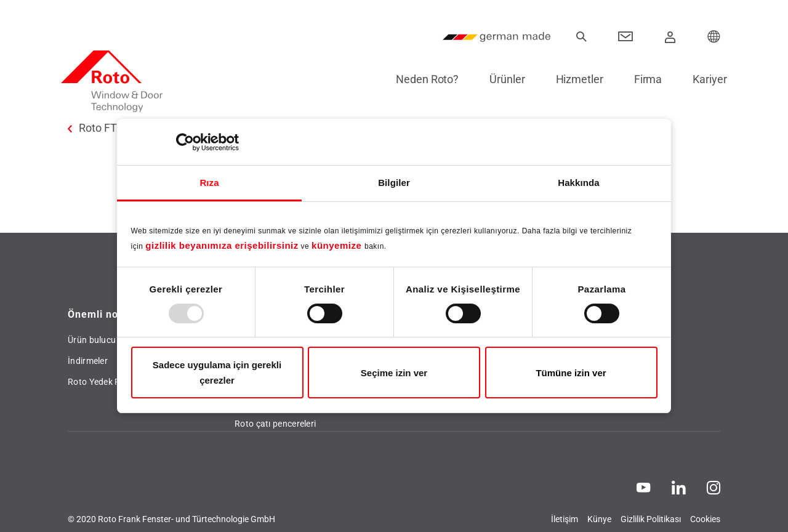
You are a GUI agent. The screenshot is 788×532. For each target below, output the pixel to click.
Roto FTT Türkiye (120, 128)
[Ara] (581, 37)
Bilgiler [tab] (394, 183)
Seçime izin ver (394, 373)
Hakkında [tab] (579, 183)
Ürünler (500, 79)
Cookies (705, 519)
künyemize (338, 245)
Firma (641, 79)
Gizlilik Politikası (651, 519)
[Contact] (626, 37)
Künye (599, 519)
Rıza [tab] (209, 183)
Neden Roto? (420, 79)
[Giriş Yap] (670, 37)
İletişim (565, 519)
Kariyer (703, 79)
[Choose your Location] (714, 37)
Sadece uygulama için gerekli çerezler (217, 373)
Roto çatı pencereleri (275, 424)
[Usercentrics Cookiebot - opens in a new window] (185, 142)
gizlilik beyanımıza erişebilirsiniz (222, 245)
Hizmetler (573, 79)
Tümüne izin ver (571, 373)
